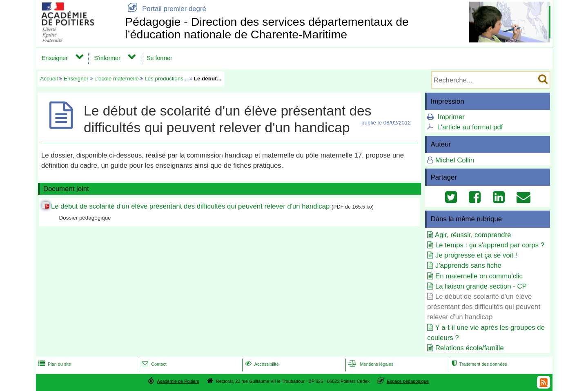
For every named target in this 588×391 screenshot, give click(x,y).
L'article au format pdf (470, 127)
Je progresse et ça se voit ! (476, 255)
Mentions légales (370, 364)
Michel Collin (455, 160)
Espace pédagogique (408, 381)
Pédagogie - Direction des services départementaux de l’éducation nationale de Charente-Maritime (267, 28)
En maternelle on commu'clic (479, 276)
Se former (159, 58)
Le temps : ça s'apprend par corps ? (490, 245)
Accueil (49, 79)
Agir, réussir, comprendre (473, 235)
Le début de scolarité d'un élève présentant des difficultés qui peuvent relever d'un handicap (190, 206)
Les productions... (166, 79)
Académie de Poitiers (178, 381)
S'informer (107, 58)
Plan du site (54, 364)
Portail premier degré (166, 9)
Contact (153, 364)
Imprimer (451, 117)
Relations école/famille (470, 348)
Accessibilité (261, 364)
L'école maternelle (117, 79)
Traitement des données (478, 364)
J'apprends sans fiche (468, 265)
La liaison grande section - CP (481, 286)
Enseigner (55, 58)
